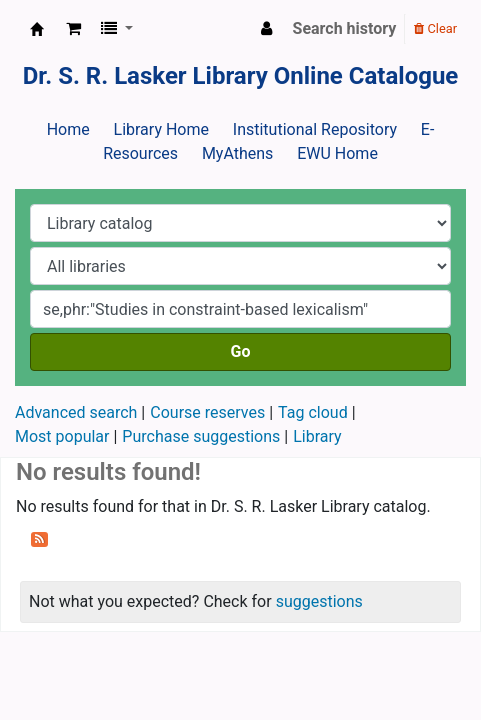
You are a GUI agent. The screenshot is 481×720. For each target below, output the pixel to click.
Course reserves (207, 412)
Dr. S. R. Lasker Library (37, 29)
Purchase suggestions (201, 436)
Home (68, 129)
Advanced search (76, 412)
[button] (73, 29)
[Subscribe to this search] (39, 538)
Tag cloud (313, 412)
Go (241, 351)
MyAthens (237, 153)
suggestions (319, 601)
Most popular (62, 436)
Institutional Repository (315, 129)
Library (317, 436)
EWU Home (337, 153)
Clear (435, 28)
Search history (345, 28)
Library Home (161, 129)
